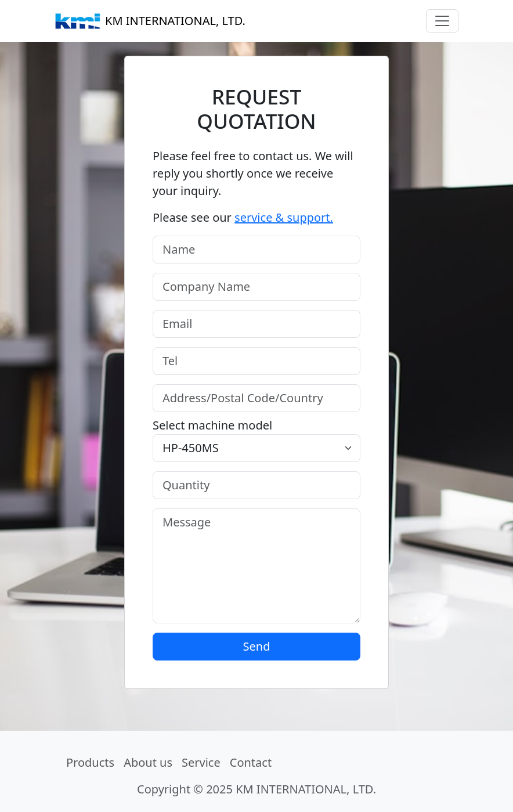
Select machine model (212, 425)
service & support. (284, 217)
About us (148, 762)
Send (257, 646)
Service (201, 762)
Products (90, 762)
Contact (251, 762)
